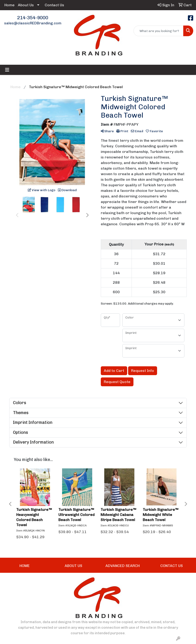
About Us (26, 5)
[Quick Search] (158, 31)
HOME (25, 566)
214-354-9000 (33, 18)
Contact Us (54, 5)
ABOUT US (73, 566)
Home (9, 5)
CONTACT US (172, 566)
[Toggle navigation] (7, 70)
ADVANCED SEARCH (123, 566)
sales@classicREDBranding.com (33, 23)
